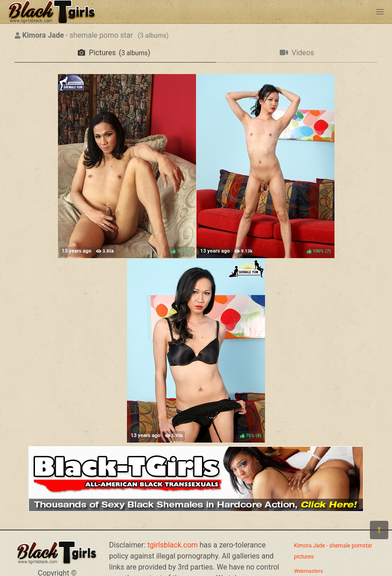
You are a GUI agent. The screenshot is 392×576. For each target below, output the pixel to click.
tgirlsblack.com (173, 545)
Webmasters (308, 571)
